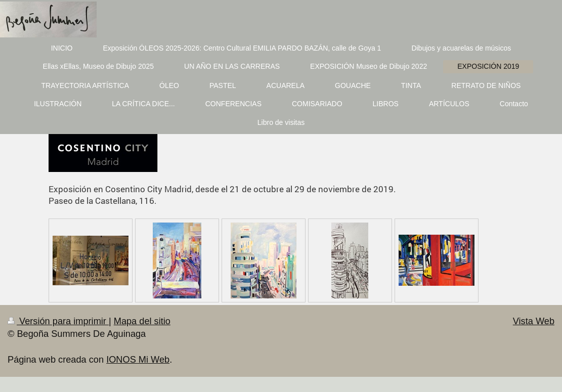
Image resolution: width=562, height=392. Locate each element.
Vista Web (534, 321)
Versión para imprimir (58, 321)
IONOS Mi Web (138, 360)
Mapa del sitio (142, 321)
